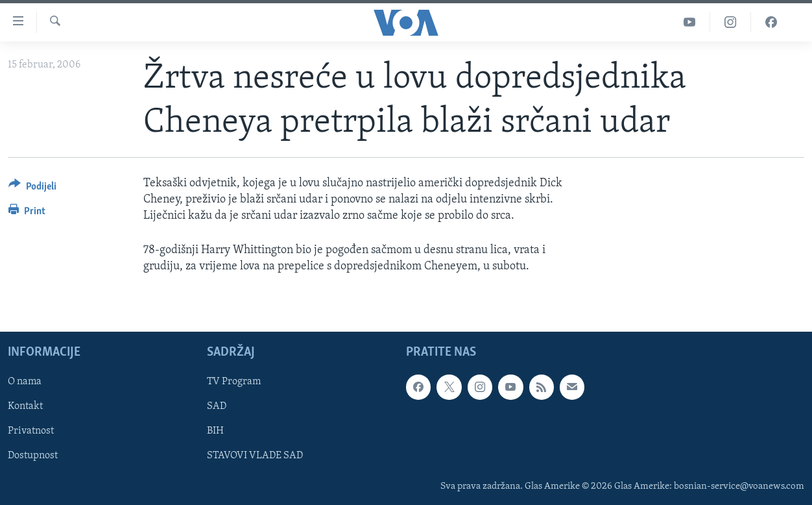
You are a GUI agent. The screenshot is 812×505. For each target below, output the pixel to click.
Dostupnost (33, 456)
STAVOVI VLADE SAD (255, 456)
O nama (25, 382)
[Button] (32, 189)
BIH (215, 431)
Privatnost (31, 431)
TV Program (234, 382)
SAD (217, 406)
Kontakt (25, 406)
